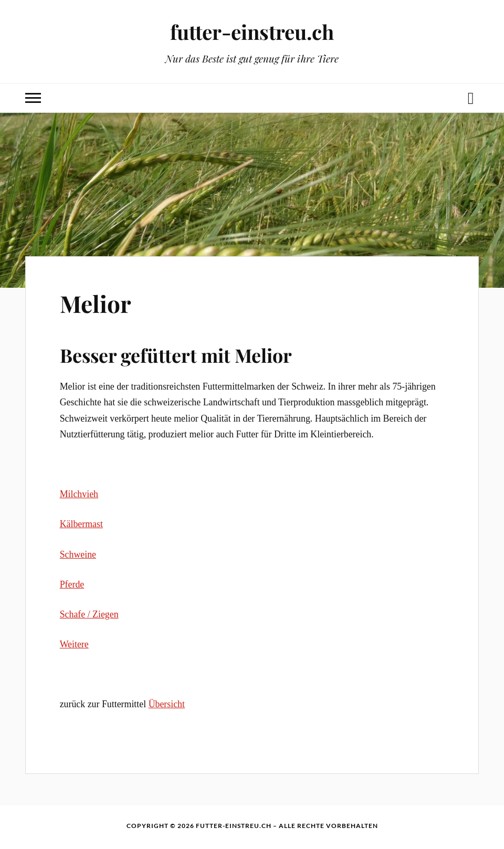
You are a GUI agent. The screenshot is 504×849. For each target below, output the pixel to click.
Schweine (78, 554)
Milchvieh (79, 494)
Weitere (74, 644)
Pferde (72, 584)
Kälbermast (81, 524)
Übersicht (167, 704)
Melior (96, 303)
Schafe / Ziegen (89, 614)
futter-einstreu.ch (252, 32)
